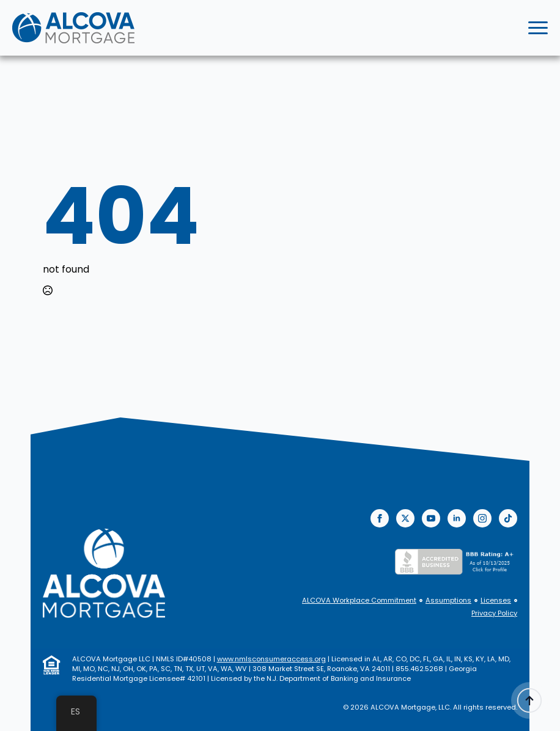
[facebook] (380, 518)
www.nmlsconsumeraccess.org (271, 659)
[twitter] (405, 518)
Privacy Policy (494, 613)
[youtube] (431, 518)
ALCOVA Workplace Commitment (359, 601)
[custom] (508, 518)
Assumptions (448, 601)
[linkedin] (457, 518)
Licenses (496, 601)
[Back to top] (529, 700)
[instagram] (482, 518)
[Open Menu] (538, 28)
